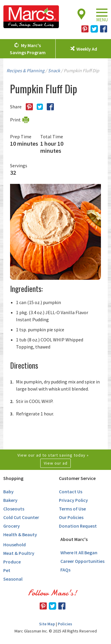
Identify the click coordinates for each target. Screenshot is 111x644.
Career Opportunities (82, 561)
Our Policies (71, 517)
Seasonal (13, 579)
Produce (12, 562)
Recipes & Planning (25, 70)
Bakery (10, 500)
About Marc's (74, 539)
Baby (8, 492)
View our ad (56, 463)
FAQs (65, 570)
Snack (54, 70)
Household (15, 545)
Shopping (13, 478)
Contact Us (71, 492)
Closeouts (14, 509)
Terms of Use (72, 509)
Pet (7, 570)
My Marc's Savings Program (28, 49)
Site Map (47, 624)
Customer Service (77, 478)
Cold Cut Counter (21, 517)
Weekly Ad (87, 49)
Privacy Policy (73, 500)
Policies (65, 624)
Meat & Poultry (19, 553)
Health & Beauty (20, 534)
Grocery (12, 526)
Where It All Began (79, 553)
